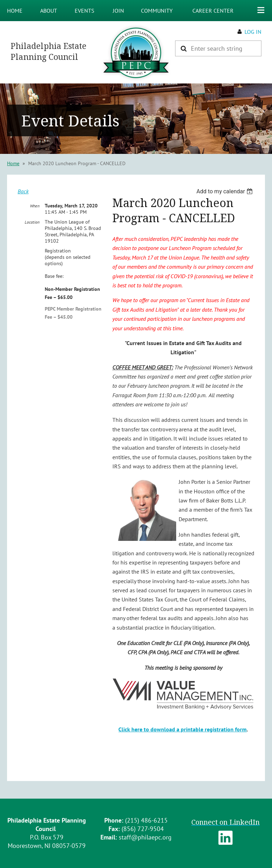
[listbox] (225, 191)
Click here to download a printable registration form (183, 729)
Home (13, 163)
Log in (253, 32)
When (35, 206)
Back (23, 191)
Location (32, 222)
